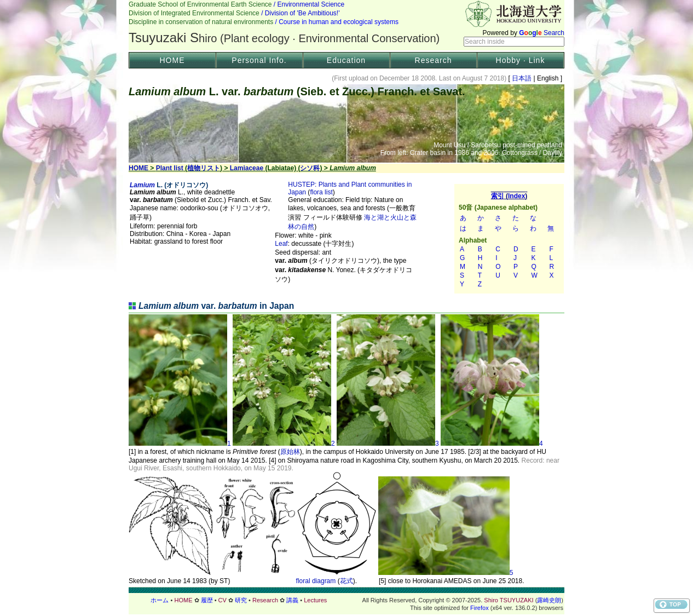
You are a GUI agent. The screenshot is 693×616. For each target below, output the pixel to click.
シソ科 (310, 168)
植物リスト (204, 168)
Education (346, 60)
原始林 (290, 452)
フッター (347, 600)
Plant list (170, 168)
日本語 (522, 78)
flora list (321, 192)
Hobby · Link (521, 60)
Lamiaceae (247, 168)
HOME (172, 60)
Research (434, 60)
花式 (347, 581)
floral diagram (316, 581)
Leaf (281, 244)
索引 (509, 239)
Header (347, 25)
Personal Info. (259, 60)
